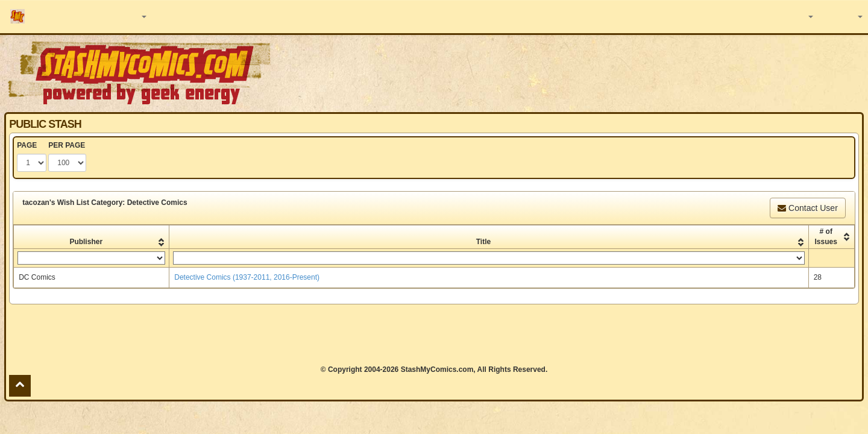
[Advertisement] (613, 72)
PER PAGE (67, 145)
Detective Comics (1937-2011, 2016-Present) (247, 277)
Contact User (808, 208)
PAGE (27, 145)
